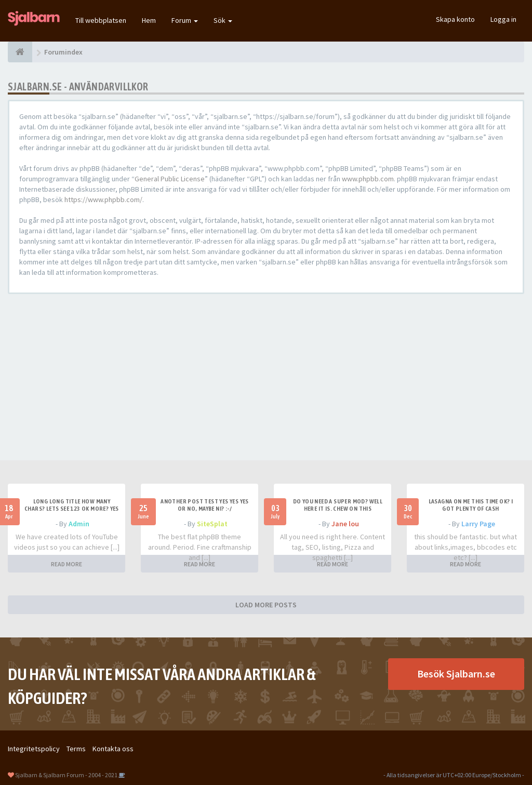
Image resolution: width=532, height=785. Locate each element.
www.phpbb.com (368, 179)
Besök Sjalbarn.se (456, 674)
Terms (76, 749)
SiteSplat (212, 524)
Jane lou (345, 524)
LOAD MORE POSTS (266, 605)
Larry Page (478, 524)
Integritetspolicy (34, 749)
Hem (149, 20)
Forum (185, 20)
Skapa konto (455, 19)
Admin (79, 524)
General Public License (170, 179)
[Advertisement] (266, 377)
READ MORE (66, 564)
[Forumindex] (20, 52)
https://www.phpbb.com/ (103, 199)
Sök (223, 20)
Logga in (503, 19)
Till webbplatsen (101, 20)
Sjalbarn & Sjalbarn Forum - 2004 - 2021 (66, 775)
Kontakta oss (113, 749)
